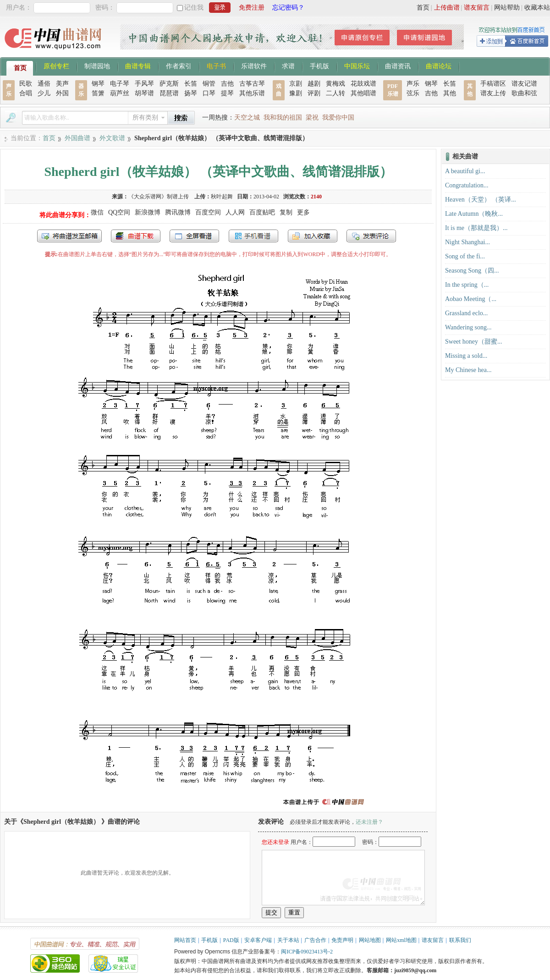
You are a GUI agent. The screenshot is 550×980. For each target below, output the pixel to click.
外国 (62, 93)
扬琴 (191, 93)
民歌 (26, 84)
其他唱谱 (363, 93)
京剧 (296, 84)
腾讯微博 (178, 212)
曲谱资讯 (398, 66)
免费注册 (252, 8)
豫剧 (296, 93)
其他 (450, 93)
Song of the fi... (465, 256)
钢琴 (98, 84)
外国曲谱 (77, 138)
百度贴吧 (262, 212)
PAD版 (231, 940)
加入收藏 (313, 236)
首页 (423, 8)
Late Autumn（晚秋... (474, 214)
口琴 (209, 93)
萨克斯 (169, 84)
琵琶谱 (169, 93)
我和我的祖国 (283, 118)
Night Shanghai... (467, 242)
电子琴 (120, 84)
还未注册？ (369, 822)
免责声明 (342, 940)
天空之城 (247, 118)
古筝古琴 (252, 84)
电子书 (216, 66)
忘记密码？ (288, 8)
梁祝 (312, 118)
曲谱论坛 (439, 66)
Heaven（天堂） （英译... (481, 200)
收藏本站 (537, 8)
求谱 (288, 66)
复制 (286, 212)
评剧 (314, 93)
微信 (97, 212)
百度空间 (208, 212)
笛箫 (98, 93)
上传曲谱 (447, 8)
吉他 (227, 84)
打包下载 (136, 236)
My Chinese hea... (468, 370)
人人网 (235, 212)
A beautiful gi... (465, 171)
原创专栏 (56, 66)
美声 (62, 84)
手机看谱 (253, 236)
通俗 (44, 84)
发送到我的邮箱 (69, 236)
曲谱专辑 (138, 66)
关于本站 (288, 940)
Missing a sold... (466, 356)
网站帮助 (507, 8)
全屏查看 (194, 236)
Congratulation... (467, 185)
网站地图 (370, 940)
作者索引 (179, 66)
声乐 (413, 84)
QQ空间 (119, 212)
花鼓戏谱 (363, 84)
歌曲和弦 (524, 93)
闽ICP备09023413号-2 (307, 952)
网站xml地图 (401, 940)
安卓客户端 (258, 940)
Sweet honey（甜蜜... (473, 342)
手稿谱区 (493, 84)
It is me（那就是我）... (476, 228)
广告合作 (315, 940)
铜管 (209, 84)
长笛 (191, 84)
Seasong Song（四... (472, 271)
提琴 (227, 93)
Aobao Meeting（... (471, 299)
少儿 (44, 93)
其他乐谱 (252, 93)
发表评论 (371, 236)
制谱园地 (97, 66)
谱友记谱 (524, 84)
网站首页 (185, 940)
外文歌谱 (112, 138)
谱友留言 (477, 8)
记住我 (194, 8)
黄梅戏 (335, 84)
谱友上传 (493, 93)
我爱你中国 (338, 118)
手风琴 (144, 84)
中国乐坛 (357, 66)
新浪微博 (148, 212)
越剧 (314, 84)
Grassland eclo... (466, 313)
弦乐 (413, 93)
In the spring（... (467, 285)
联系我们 (460, 940)
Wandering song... (468, 327)
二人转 (335, 93)
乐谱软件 (254, 66)
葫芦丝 (120, 93)
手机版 (319, 66)
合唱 (26, 93)
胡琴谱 (144, 93)
